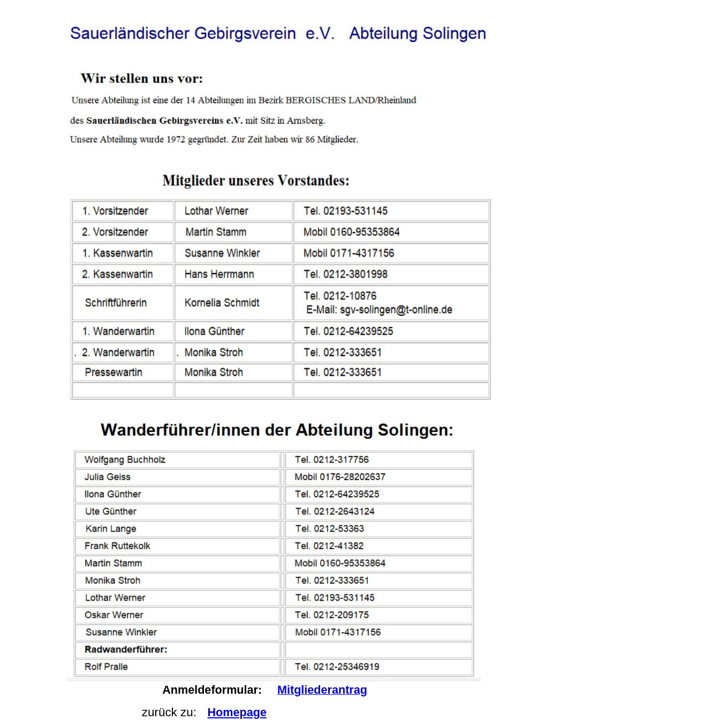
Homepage (237, 712)
